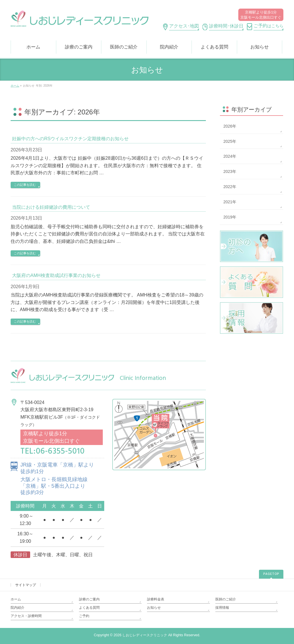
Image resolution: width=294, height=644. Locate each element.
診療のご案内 (89, 599)
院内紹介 (18, 608)
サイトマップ (26, 585)
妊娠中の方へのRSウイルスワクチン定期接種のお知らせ (70, 139)
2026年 (230, 126)
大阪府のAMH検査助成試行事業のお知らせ (56, 275)
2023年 (230, 171)
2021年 (230, 202)
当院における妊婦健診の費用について (51, 207)
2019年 (230, 217)
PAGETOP (271, 574)
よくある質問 (89, 608)
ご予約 (84, 616)
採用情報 (222, 608)
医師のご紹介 (226, 599)
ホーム (16, 599)
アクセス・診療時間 (26, 616)
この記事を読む (25, 185)
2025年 (230, 141)
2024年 (230, 156)
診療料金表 (156, 599)
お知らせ (154, 608)
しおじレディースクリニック (145, 635)
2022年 (230, 187)
